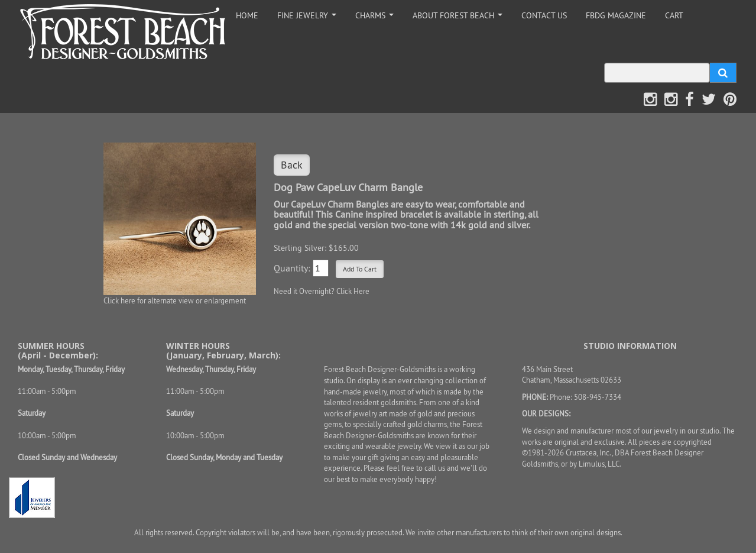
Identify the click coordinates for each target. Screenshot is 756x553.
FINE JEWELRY (309, 19)
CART (674, 15)
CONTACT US (544, 15)
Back (292, 165)
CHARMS (377, 19)
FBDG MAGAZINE (616, 15)
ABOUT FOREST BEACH (460, 19)
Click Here (353, 291)
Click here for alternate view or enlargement (175, 300)
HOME (247, 15)
